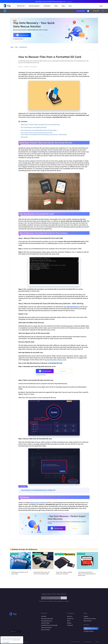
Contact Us (70, 619)
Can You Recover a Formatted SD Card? (34, 127)
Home (12, 47)
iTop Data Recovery (47, 621)
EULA (97, 642)
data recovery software (38, 503)
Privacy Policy (88, 642)
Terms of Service (75, 642)
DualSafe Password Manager (49, 625)
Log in (101, 6)
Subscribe (64, 598)
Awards (69, 623)
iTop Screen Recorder (47, 619)
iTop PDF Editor (45, 623)
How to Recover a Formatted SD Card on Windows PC (38, 490)
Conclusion (24, 137)
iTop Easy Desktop (46, 627)
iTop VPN (44, 616)
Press (69, 621)
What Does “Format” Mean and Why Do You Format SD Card (40, 125)
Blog (16, 47)
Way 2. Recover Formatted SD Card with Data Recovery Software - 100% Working (44, 135)
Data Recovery (23, 47)
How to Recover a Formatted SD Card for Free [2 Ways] (40, 130)
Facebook (70, 625)
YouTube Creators (89, 631)
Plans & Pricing (45, 630)
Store (70, 6)
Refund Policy (88, 621)
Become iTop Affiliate (91, 628)
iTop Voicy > (69, 1)
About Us (70, 616)
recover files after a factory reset (55, 360)
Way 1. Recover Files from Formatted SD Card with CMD (37, 133)
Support (86, 616)
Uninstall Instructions (90, 619)
